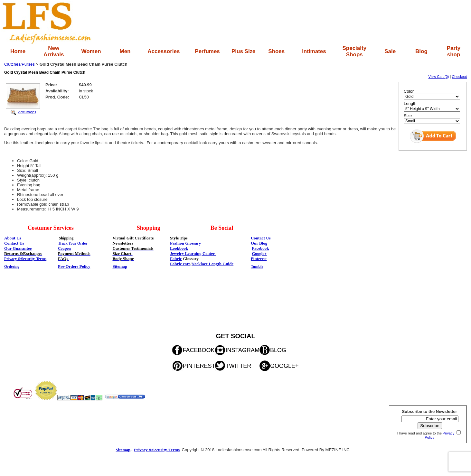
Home (18, 51)
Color (409, 91)
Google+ (259, 253)
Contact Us (261, 238)
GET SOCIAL (235, 336)
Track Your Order (73, 243)
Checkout (459, 77)
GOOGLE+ (284, 366)
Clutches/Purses (19, 64)
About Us (13, 238)
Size (408, 116)
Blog (421, 51)
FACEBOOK (198, 350)
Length (410, 103)
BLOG (278, 350)
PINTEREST (199, 366)
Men (125, 51)
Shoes (276, 51)
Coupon (64, 248)
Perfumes (207, 51)
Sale (390, 51)
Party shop (454, 51)
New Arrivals (54, 51)
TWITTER (238, 366)
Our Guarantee (18, 248)
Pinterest (259, 259)
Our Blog (259, 243)
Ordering (12, 266)
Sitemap (120, 266)
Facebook (260, 248)
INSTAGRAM (242, 350)
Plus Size (244, 51)
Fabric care (180, 264)
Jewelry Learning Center (193, 253)
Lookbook (179, 248)
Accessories (164, 51)
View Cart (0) (439, 77)
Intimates (314, 51)
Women (91, 51)
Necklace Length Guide (212, 264)
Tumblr (257, 266)
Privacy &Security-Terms (25, 259)
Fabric (176, 259)
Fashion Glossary (185, 243)
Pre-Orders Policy (74, 266)
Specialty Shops (354, 51)
